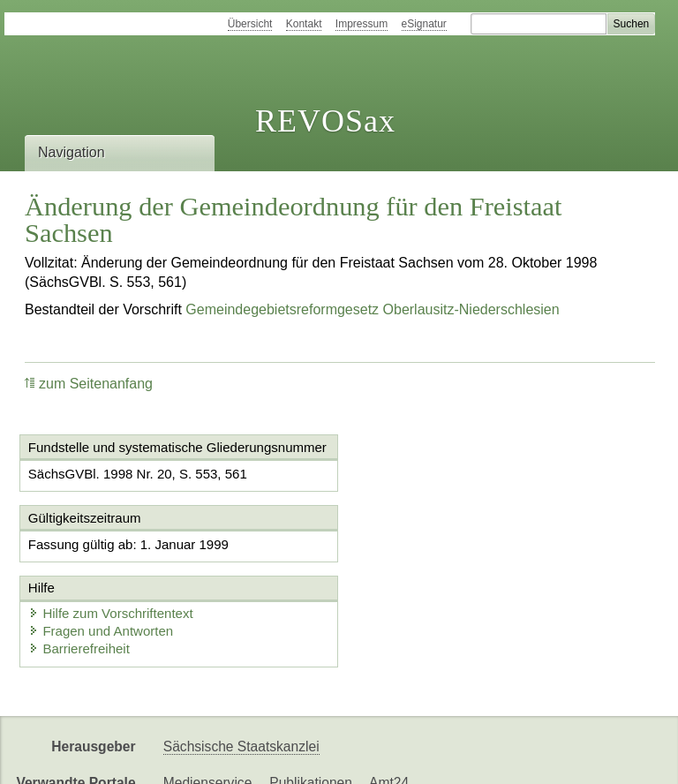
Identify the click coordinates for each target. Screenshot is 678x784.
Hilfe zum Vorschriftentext (442, 558)
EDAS (586, 755)
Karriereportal (508, 755)
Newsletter (417, 755)
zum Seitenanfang (89, 384)
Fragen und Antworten (433, 576)
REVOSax (325, 121)
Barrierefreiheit (411, 594)
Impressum (362, 24)
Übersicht (250, 24)
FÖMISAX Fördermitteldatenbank (265, 755)
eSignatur (424, 24)
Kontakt (304, 24)
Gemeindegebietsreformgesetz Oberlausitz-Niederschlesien (372, 309)
